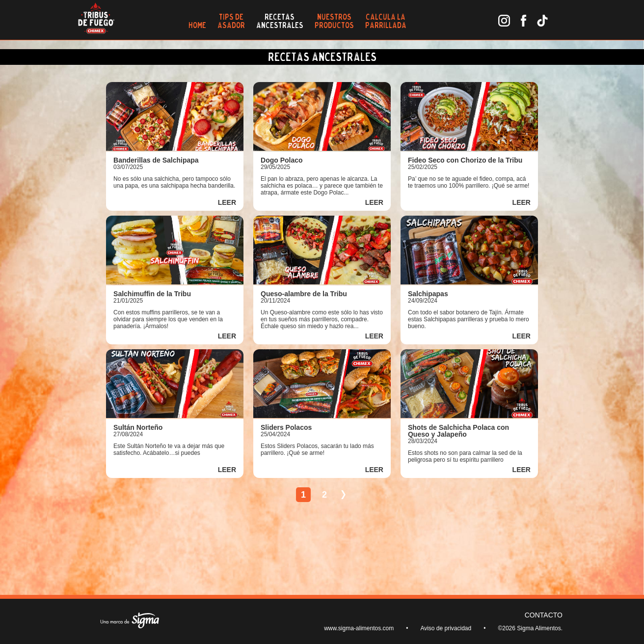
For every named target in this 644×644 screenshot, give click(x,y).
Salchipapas (428, 294)
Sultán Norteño (138, 427)
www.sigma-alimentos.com (359, 628)
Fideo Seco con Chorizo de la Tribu (465, 160)
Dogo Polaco (282, 160)
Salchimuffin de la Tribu (152, 294)
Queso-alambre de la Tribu (304, 294)
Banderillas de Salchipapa (156, 160)
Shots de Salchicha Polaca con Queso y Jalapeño (458, 431)
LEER (227, 202)
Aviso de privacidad (446, 628)
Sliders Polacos (286, 427)
